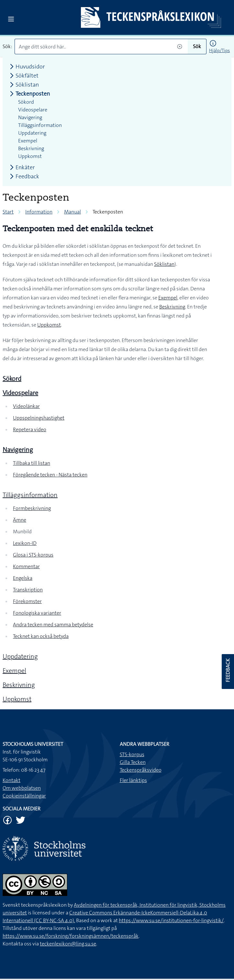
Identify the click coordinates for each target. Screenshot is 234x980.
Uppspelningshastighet (39, 418)
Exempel (168, 298)
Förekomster (27, 601)
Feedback (23, 176)
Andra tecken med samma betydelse (53, 625)
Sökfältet (23, 76)
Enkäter (21, 167)
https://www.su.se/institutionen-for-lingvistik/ (171, 920)
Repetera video (30, 429)
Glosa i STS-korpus (33, 555)
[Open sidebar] (11, 19)
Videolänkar (26, 406)
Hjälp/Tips (219, 50)
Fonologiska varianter (37, 613)
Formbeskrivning (32, 508)
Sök (197, 46)
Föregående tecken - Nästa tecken (50, 475)
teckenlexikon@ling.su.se (68, 944)
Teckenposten (29, 94)
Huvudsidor (26, 67)
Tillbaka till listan (32, 463)
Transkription (28, 590)
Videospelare (33, 110)
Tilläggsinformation (30, 495)
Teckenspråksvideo (141, 770)
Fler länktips (133, 780)
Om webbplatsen (22, 788)
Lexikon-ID (25, 543)
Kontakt (11, 780)
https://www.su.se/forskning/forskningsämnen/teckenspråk (71, 936)
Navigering (30, 117)
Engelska (23, 578)
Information (39, 212)
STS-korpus (132, 754)
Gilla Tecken (133, 762)
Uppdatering (20, 656)
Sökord (26, 102)
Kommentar (26, 566)
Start (8, 212)
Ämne (20, 520)
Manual (72, 212)
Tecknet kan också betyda (41, 636)
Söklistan (164, 264)
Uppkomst (49, 325)
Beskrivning (172, 307)
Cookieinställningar (24, 796)
